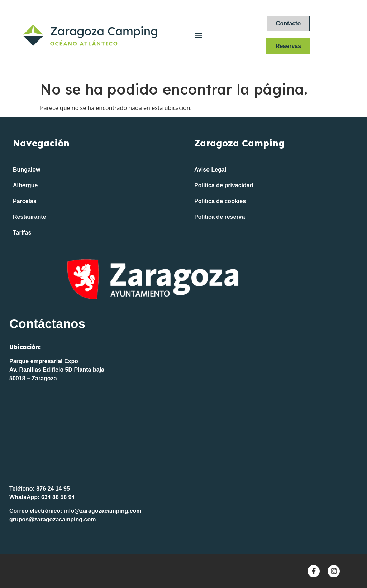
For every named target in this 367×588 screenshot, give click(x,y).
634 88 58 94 (58, 497)
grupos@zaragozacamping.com (53, 519)
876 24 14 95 (53, 489)
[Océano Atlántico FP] (183, 436)
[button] (198, 35)
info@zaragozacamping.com (103, 511)
